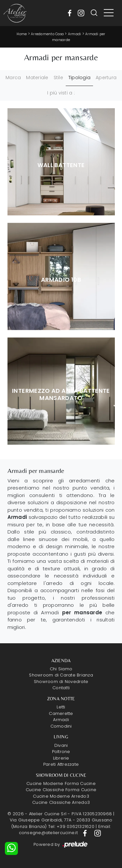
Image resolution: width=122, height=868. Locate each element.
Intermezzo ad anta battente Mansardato (61, 394)
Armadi (75, 34)
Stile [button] (58, 78)
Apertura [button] (106, 78)
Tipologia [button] (79, 78)
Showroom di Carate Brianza (61, 675)
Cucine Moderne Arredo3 (61, 796)
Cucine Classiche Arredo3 (61, 802)
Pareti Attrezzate (61, 764)
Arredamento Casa (47, 34)
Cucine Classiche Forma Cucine (61, 790)
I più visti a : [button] (61, 93)
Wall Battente (61, 165)
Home (22, 34)
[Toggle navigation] (109, 13)
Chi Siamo (61, 669)
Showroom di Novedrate (61, 682)
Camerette (61, 713)
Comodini (61, 726)
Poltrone (61, 752)
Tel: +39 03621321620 (71, 826)
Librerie (61, 758)
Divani (61, 745)
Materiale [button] (37, 78)
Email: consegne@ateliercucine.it (65, 830)
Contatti (61, 688)
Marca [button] (13, 78)
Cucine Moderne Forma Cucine (61, 783)
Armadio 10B (61, 280)
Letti (61, 707)
